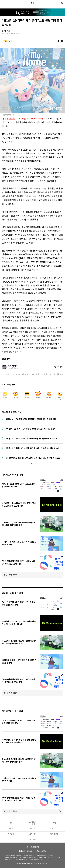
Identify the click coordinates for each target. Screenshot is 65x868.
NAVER (12, 119)
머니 (54, 823)
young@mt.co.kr (13, 368)
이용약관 (30, 851)
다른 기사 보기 (58, 367)
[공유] (58, 41)
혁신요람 (11, 834)
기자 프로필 (54, 834)
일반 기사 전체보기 (11, 575)
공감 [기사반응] (9, 41)
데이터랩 (33, 840)
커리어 (54, 829)
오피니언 (33, 834)
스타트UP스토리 (33, 823)
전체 (33, 3)
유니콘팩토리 (33, 847)
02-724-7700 (24, 859)
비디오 (32, 829)
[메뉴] (3, 3)
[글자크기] (62, 41)
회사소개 (22, 851)
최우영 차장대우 (12, 366)
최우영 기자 (6, 31)
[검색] (62, 3)
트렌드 (11, 829)
